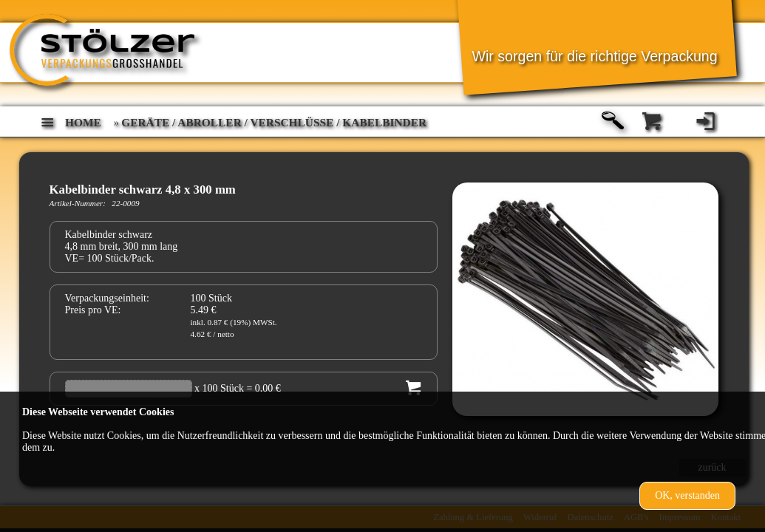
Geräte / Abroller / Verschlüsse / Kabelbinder (274, 122)
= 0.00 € (263, 388)
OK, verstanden (687, 495)
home (83, 122)
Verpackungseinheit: (107, 298)
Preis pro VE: (93, 310)
